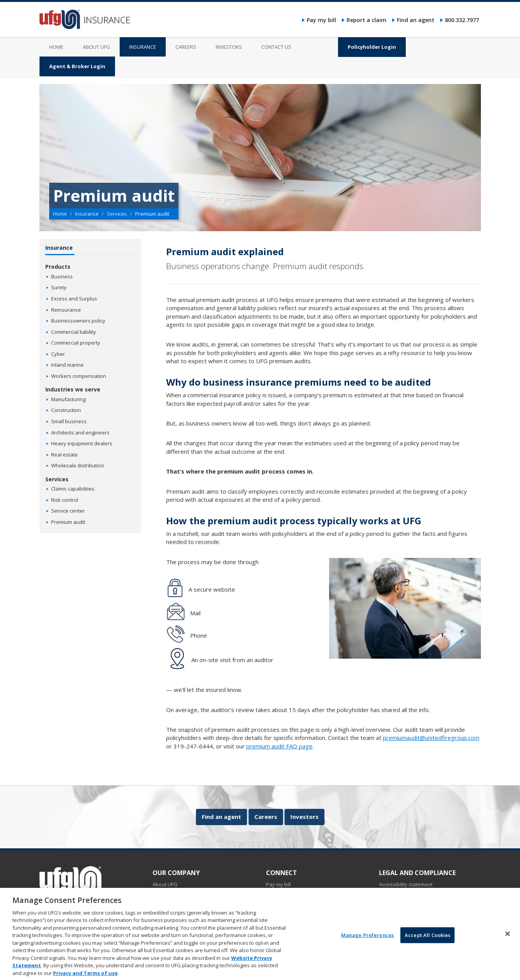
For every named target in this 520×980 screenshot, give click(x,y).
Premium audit (68, 522)
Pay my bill (321, 20)
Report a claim (366, 20)
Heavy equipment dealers (82, 443)
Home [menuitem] (56, 47)
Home (60, 214)
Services (117, 214)
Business (62, 276)
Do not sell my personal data (413, 893)
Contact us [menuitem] (276, 47)
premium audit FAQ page (279, 746)
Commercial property (76, 343)
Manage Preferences (367, 942)
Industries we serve (73, 389)
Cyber (58, 354)
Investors (305, 817)
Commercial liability (74, 332)
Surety (59, 287)
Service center (68, 511)
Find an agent (416, 20)
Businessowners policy (78, 321)
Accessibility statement (406, 884)
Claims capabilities (73, 489)
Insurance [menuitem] (143, 47)
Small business (69, 421)
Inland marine (67, 365)
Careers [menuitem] (186, 47)
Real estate (64, 455)
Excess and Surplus (74, 299)
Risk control (65, 500)
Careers (266, 817)
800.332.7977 (462, 20)
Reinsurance (66, 310)
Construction (66, 410)
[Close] (508, 941)
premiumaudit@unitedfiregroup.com (431, 738)
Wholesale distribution (78, 465)
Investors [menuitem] (229, 47)
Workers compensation (79, 376)
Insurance (87, 214)
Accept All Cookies (427, 942)
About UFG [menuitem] (96, 47)
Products (58, 267)
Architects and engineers (80, 433)
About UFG (165, 884)
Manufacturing (68, 399)
